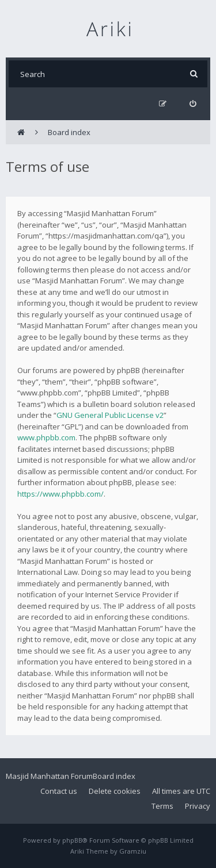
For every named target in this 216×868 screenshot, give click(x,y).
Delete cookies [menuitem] (115, 791)
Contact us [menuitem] (59, 791)
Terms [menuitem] (162, 806)
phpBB (72, 840)
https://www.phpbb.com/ (60, 494)
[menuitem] (193, 104)
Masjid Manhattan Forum (49, 776)
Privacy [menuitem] (198, 806)
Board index (114, 776)
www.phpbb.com (46, 437)
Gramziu (133, 851)
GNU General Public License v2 (110, 415)
